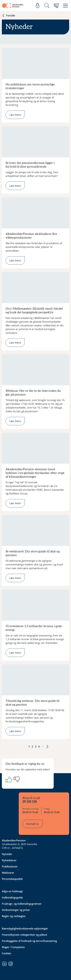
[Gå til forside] (13, 6)
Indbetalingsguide (12, 898)
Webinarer (8, 873)
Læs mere (15, 115)
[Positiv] (8, 779)
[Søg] (47, 6)
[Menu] (65, 6)
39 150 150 (30, 802)
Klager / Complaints (13, 947)
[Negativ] (16, 779)
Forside (8, 16)
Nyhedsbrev (9, 860)
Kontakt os (33, 824)
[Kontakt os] (56, 6)
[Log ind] (38, 6)
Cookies (6, 953)
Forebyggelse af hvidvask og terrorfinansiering (29, 941)
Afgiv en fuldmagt (12, 891)
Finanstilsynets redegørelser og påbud (24, 935)
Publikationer (10, 867)
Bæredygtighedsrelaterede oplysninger (25, 929)
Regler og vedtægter (14, 916)
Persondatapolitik (12, 879)
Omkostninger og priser (16, 910)
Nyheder (7, 854)
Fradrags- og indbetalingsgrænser (22, 904)
